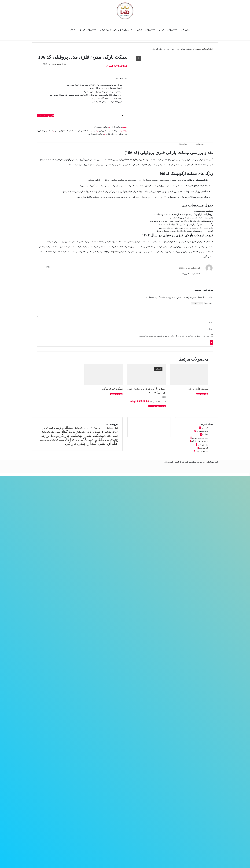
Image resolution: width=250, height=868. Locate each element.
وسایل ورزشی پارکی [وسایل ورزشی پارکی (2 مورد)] (93, 439)
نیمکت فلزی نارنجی (95, 134)
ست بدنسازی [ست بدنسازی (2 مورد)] (109, 432)
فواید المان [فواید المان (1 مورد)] (80, 432)
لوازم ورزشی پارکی (200, 441)
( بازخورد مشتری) (57, 64)
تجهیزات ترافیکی (167, 30)
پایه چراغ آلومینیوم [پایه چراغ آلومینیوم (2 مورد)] (68, 439)
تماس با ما (186, 30)
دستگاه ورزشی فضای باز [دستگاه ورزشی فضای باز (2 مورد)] (58, 428)
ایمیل (210, 329)
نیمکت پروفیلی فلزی (114, 134)
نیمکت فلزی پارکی (200, 49)
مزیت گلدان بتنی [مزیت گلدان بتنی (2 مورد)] (65, 432)
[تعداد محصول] (124, 116)
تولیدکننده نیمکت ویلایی (109, 131)
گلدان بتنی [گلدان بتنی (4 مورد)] (108, 443)
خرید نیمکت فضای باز (87, 131)
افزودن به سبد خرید (45, 116)
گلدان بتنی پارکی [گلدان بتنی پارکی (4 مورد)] (81, 443)
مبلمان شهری (202, 431)
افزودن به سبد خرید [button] (157, 406)
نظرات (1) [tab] (184, 144)
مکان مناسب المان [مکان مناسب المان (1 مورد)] (48, 432)
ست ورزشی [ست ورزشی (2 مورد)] (92, 432)
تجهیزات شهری (87, 30)
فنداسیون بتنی (202, 451)
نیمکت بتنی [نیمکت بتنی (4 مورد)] (94, 435)
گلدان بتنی (204, 448)
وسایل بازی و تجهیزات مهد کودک (115, 30)
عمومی (205, 428)
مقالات (205, 434)
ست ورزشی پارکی (200, 438)
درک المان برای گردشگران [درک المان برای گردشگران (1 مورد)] (84, 428)
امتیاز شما (208, 303)
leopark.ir (115, 251)
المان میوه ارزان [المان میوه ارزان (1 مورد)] (112, 428)
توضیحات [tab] (200, 144)
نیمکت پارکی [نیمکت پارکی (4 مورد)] (70, 435)
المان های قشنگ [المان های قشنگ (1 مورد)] (99, 428)
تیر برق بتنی (203, 444)
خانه (71, 30)
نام (211, 323)
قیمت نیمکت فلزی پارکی (66, 131)
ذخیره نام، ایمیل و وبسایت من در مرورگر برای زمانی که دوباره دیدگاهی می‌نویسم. (175, 336)
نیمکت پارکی (116, 127)
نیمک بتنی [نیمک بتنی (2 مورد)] (112, 436)
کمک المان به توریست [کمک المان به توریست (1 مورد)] (48, 440)
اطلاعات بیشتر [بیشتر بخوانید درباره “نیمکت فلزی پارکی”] (202, 394)
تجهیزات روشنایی (145, 30)
